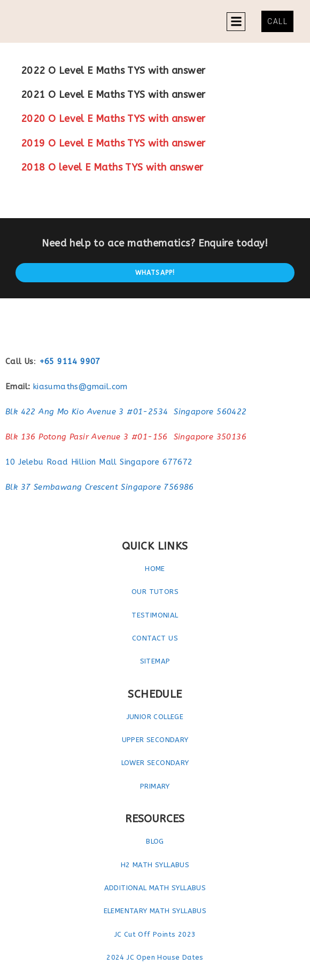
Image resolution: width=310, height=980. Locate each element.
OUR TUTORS (155, 592)
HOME (155, 569)
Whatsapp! (155, 273)
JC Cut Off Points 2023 (155, 934)
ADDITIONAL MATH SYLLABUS (155, 888)
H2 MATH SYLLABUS (155, 865)
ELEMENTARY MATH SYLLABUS (155, 911)
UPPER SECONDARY (155, 740)
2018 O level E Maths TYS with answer (112, 167)
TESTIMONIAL (155, 615)
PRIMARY (155, 786)
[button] (236, 22)
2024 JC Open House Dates (155, 957)
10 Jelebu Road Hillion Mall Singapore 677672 (99, 462)
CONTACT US (155, 638)
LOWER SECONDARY (155, 763)
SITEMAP (155, 661)
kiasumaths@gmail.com (80, 387)
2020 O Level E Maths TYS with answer (113, 119)
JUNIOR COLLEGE (155, 717)
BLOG (155, 841)
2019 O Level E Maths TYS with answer (113, 143)
